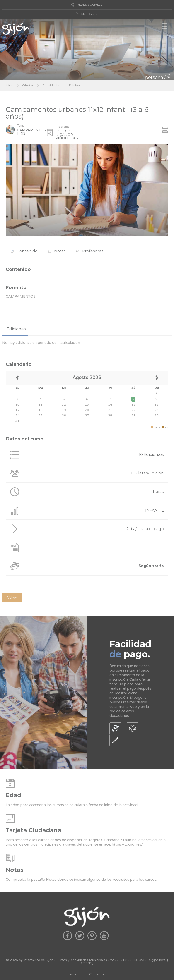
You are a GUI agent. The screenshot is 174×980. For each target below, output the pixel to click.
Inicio (10, 85)
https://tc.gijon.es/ (127, 844)
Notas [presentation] (57, 251)
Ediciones (76, 85)
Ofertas (28, 85)
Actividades (51, 85)
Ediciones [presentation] (16, 329)
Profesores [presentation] (90, 251)
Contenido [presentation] (24, 251)
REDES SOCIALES (90, 5)
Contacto (97, 974)
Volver (12, 598)
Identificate (89, 14)
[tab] (24, 251)
